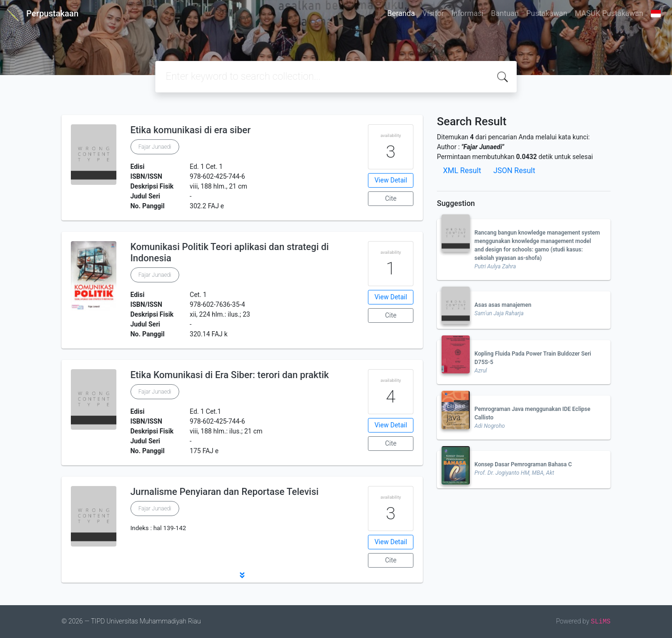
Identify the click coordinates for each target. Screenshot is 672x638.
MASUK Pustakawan (609, 13)
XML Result (462, 171)
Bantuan (505, 13)
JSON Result (514, 171)
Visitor (433, 13)
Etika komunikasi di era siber (191, 130)
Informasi (467, 13)
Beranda (401, 13)
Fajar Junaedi (155, 147)
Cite (391, 198)
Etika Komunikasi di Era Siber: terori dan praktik (230, 375)
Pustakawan (546, 13)
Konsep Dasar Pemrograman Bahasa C (523, 464)
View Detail (391, 180)
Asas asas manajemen (503, 305)
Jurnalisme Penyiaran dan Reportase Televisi (225, 492)
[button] (242, 575)
